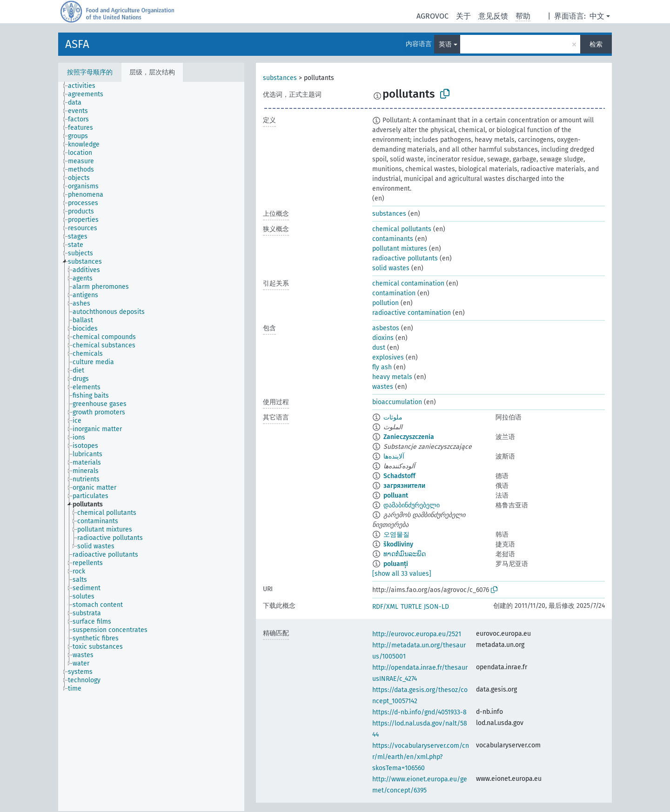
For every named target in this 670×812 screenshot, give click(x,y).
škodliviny (398, 544)
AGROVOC (432, 16)
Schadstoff (399, 476)
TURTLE (411, 607)
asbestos (386, 328)
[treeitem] (86, 86)
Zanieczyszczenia (409, 437)
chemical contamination (408, 283)
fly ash (382, 367)
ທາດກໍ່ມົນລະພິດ (405, 554)
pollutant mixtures (400, 249)
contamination (394, 293)
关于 (463, 16)
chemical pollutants (402, 229)
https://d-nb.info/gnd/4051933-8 (419, 712)
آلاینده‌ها (394, 456)
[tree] (151, 446)
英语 (445, 44)
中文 (597, 16)
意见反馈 (493, 16)
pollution (385, 303)
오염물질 (396, 535)
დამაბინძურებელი (412, 505)
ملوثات (393, 417)
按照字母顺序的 (90, 72)
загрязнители (404, 486)
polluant (396, 496)
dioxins (383, 338)
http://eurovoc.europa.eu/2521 (417, 634)
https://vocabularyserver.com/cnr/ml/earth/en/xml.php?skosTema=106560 (421, 757)
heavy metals (392, 377)
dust (379, 348)
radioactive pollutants (405, 258)
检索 (596, 44)
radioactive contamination (412, 313)
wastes (383, 387)
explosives (388, 357)
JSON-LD (436, 607)
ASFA (77, 44)
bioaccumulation (397, 402)
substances (280, 78)
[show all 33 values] (402, 574)
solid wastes (391, 268)
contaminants (393, 239)
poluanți (396, 564)
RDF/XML (385, 607)
